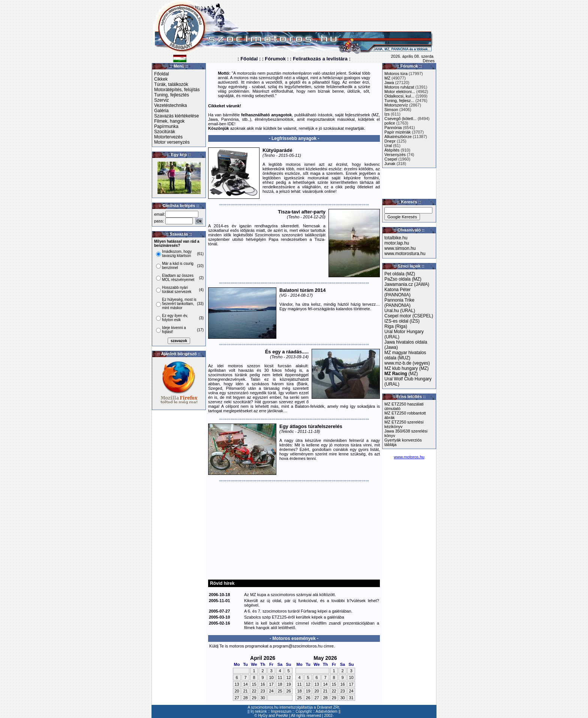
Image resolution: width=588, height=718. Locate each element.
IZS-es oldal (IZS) (402, 321)
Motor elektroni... (400, 92)
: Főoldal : (249, 59)
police (390, 123)
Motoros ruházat (399, 87)
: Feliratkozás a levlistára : (320, 59)
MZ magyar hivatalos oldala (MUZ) (405, 355)
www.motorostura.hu (405, 254)
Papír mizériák (397, 132)
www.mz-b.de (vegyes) (407, 363)
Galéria (161, 111)
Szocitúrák (165, 132)
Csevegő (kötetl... (400, 119)
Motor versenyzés (172, 142)
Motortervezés (168, 137)
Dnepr (390, 141)
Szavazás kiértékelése (176, 116)
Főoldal (161, 74)
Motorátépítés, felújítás (177, 90)
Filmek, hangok (169, 121)
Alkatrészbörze (398, 137)
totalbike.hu (396, 238)
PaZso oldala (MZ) (403, 279)
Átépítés (392, 150)
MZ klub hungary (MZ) (406, 368)
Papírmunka (166, 126)
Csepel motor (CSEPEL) (409, 316)
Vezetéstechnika (170, 105)
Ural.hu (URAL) (400, 311)
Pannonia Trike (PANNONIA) (399, 303)
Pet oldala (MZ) (400, 274)
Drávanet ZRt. (328, 707)
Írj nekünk (259, 711)
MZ (387, 78)
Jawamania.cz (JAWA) (407, 284)
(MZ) (401, 374)
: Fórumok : (275, 59)
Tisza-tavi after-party (302, 212)
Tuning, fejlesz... (399, 101)
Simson (391, 110)
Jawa (389, 83)
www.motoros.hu (409, 457)
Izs (387, 114)
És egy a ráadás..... (287, 352)
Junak (390, 164)
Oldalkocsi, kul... (399, 96)
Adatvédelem (327, 711)
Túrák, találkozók (171, 84)
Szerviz (161, 100)
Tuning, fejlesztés (172, 95)
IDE (231, 124)
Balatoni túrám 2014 (303, 290)
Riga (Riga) (396, 326)
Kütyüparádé (277, 150)
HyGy (263, 716)
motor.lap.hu (397, 243)
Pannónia (393, 128)
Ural (388, 146)
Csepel (391, 159)
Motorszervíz (396, 105)
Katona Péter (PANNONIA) (397, 292)
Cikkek (161, 79)
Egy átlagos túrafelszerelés (311, 426)
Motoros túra (396, 74)
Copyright (304, 711)
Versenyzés (395, 155)
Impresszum (281, 711)
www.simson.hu (400, 248)
